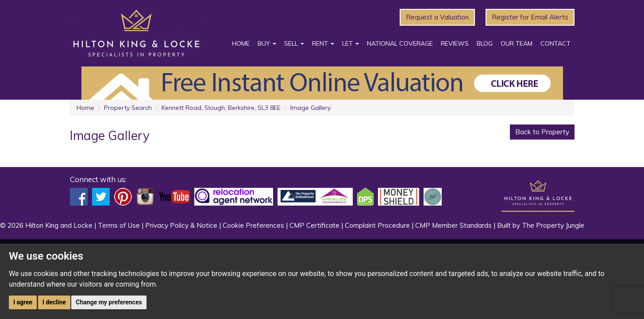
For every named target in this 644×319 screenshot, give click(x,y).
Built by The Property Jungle (541, 225)
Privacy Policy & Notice (181, 225)
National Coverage (400, 43)
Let (351, 43)
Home (241, 43)
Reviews (455, 43)
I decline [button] (54, 302)
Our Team (517, 43)
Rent (323, 43)
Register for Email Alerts (530, 17)
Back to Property (542, 132)
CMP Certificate (314, 225)
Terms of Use (119, 225)
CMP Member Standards (453, 225)
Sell (294, 43)
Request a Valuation (437, 17)
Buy (267, 43)
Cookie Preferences (253, 225)
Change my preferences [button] (109, 302)
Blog (485, 43)
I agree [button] (23, 302)
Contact (555, 43)
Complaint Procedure (377, 225)
